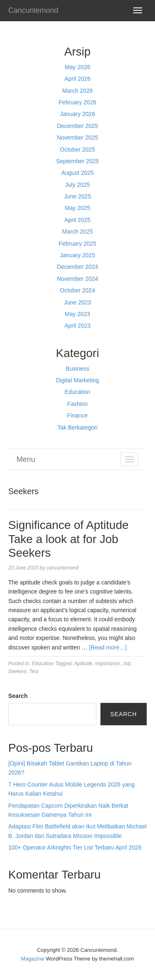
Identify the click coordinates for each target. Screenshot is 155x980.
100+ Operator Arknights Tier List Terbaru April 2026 (75, 847)
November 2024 (78, 279)
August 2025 (77, 173)
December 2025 (78, 126)
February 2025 (77, 244)
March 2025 (78, 232)
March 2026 (78, 91)
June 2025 (77, 196)
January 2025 (77, 255)
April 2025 (77, 220)
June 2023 (77, 302)
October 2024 (77, 290)
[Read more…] (108, 647)
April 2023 (77, 326)
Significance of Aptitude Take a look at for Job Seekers (68, 539)
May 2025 (77, 208)
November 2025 (78, 138)
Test (34, 671)
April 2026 (77, 79)
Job (127, 664)
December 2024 (78, 267)
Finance (78, 415)
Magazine (33, 959)
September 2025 (78, 161)
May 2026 (77, 67)
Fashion (78, 404)
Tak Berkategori (77, 427)
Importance (107, 664)
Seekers (17, 671)
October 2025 (77, 150)
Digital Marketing (77, 380)
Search (18, 696)
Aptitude (83, 664)
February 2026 (77, 102)
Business (77, 369)
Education (77, 392)
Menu (26, 459)
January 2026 (77, 114)
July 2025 (78, 185)
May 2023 (77, 314)
